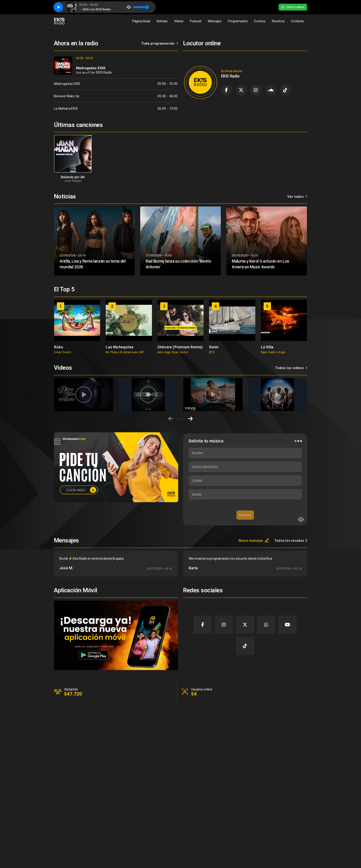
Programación (238, 21)
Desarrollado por (292, 858)
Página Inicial (141, 21)
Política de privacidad (288, 837)
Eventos (260, 21)
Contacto (297, 21)
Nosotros (278, 21)
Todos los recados (291, 541)
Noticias (162, 21)
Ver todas (297, 197)
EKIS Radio (104, 72)
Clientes (278, 828)
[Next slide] (190, 419)
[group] (77, 327)
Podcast (196, 21)
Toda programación (160, 43)
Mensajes (215, 21)
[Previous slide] (171, 419)
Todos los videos (291, 368)
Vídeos (179, 21)
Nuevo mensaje (254, 541)
